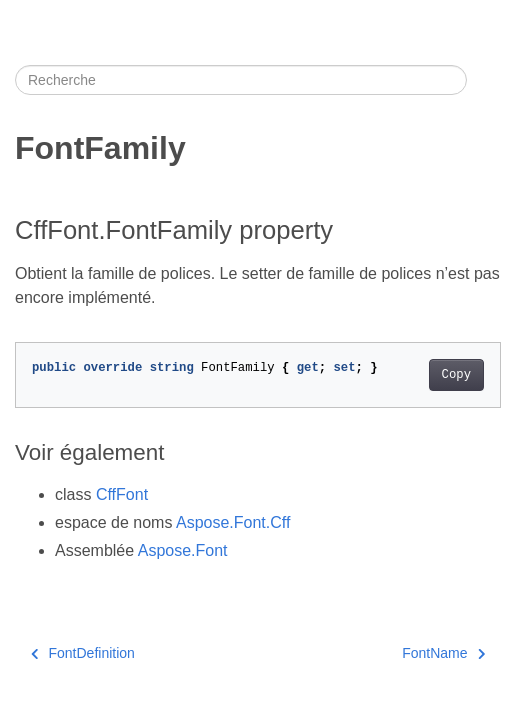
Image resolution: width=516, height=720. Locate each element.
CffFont (122, 494)
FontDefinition (83, 653)
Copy (456, 375)
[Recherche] (241, 80)
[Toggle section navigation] (484, 80)
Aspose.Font (183, 550)
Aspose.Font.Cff (233, 522)
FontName (443, 653)
